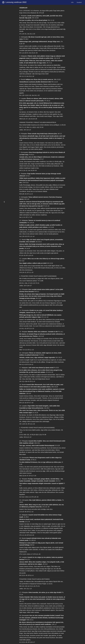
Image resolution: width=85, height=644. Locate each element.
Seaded (79, 2)
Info (72, 2)
